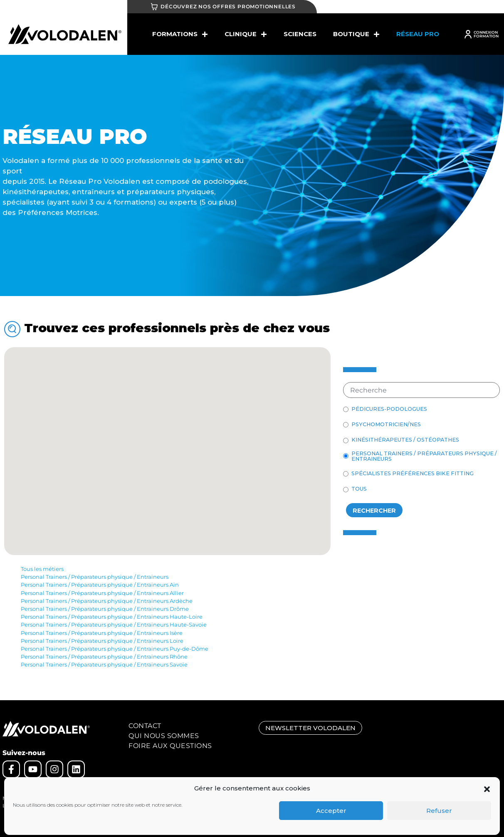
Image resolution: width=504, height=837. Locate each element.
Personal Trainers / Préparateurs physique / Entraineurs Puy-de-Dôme (115, 649)
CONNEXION (486, 32)
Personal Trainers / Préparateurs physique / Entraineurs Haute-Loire (112, 617)
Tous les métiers (42, 569)
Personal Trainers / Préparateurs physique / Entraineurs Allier (102, 593)
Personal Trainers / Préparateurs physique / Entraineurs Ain (100, 585)
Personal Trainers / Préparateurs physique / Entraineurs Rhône (104, 657)
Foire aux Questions (170, 746)
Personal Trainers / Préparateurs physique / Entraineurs (424, 457)
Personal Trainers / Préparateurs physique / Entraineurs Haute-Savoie (114, 625)
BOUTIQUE (356, 34)
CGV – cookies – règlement (85, 798)
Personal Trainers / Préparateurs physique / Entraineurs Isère (102, 633)
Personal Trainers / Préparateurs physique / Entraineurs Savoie (104, 665)
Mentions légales (23, 798)
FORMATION (486, 36)
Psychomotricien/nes (386, 425)
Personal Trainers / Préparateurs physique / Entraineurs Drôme (105, 609)
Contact (145, 726)
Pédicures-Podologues (389, 409)
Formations (180, 34)
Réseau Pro (418, 34)
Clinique (246, 34)
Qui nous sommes (164, 736)
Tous (359, 489)
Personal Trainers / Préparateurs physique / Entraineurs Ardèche (107, 601)
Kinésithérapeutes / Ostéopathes (405, 440)
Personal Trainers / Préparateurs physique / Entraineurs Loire (102, 641)
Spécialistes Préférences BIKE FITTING (413, 474)
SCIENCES (300, 34)
